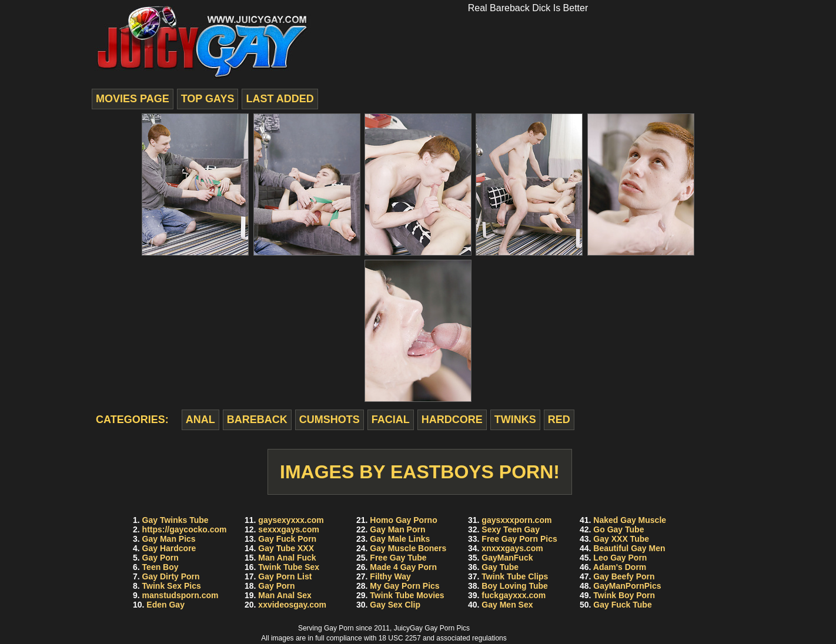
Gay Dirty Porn (171, 576)
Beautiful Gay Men (629, 548)
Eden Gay (165, 605)
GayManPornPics (627, 586)
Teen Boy (160, 567)
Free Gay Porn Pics (519, 539)
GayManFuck (507, 558)
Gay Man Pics (169, 539)
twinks (515, 420)
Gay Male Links (400, 539)
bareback (257, 420)
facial (391, 420)
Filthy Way (390, 576)
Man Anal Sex (285, 595)
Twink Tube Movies (407, 595)
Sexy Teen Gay (511, 529)
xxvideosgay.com (292, 605)
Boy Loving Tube (515, 586)
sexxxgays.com (289, 529)
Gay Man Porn (397, 529)
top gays (208, 99)
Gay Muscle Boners (408, 548)
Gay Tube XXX (286, 548)
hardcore (452, 420)
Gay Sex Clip (395, 605)
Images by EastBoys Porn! (420, 472)
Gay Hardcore (169, 548)
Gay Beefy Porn (624, 576)
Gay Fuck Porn (287, 539)
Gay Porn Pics (447, 628)
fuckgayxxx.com (514, 595)
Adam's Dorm (620, 567)
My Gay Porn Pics (404, 586)
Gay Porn (160, 558)
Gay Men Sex (507, 605)
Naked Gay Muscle (630, 520)
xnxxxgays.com (512, 548)
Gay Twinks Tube (175, 520)
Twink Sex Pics (172, 586)
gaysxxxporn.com (516, 520)
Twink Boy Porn (624, 595)
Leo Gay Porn (620, 558)
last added (280, 99)
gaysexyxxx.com (291, 520)
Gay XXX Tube (621, 539)
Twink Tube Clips (515, 576)
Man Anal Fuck (287, 558)
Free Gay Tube (398, 558)
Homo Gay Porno (403, 520)
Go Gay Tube (618, 529)
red (559, 420)
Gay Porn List (285, 576)
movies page (133, 99)
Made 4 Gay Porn (403, 567)
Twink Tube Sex (289, 567)
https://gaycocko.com (185, 529)
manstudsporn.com (180, 595)
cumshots (330, 420)
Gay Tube (500, 567)
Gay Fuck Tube (622, 605)
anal (200, 420)
